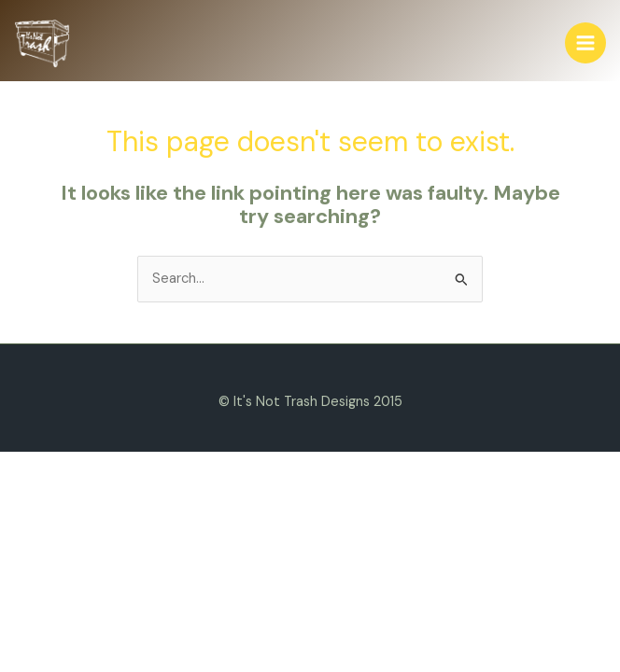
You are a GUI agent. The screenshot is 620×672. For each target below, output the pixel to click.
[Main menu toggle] (585, 43)
